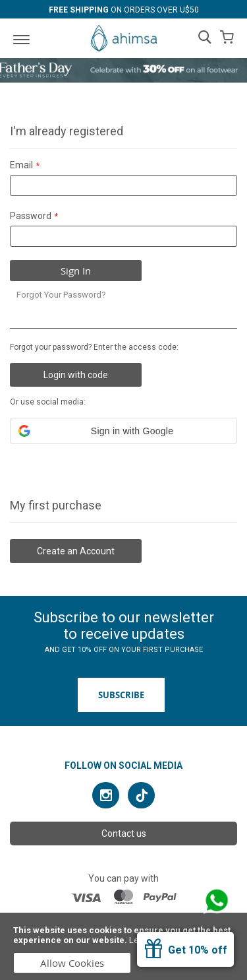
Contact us (124, 833)
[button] (123, 431)
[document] (123, 946)
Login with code (76, 375)
